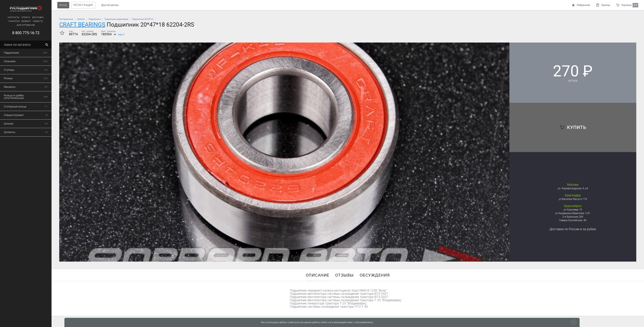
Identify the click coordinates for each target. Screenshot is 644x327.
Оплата (26, 17)
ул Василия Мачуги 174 (573, 199)
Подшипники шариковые (116, 19)
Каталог (81, 19)
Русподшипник (66, 19)
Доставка (38, 17)
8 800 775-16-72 (26, 33)
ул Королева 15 (573, 210)
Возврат (26, 21)
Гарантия (14, 21)
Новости (38, 21)
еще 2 (118, 34)
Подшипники (95, 19)
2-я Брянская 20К (573, 217)
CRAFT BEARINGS (82, 25)
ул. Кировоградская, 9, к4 (573, 188)
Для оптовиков (26, 25)
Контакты (14, 17)
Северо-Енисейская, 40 (573, 220)
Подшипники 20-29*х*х (143, 19)
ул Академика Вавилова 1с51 (573, 213)
